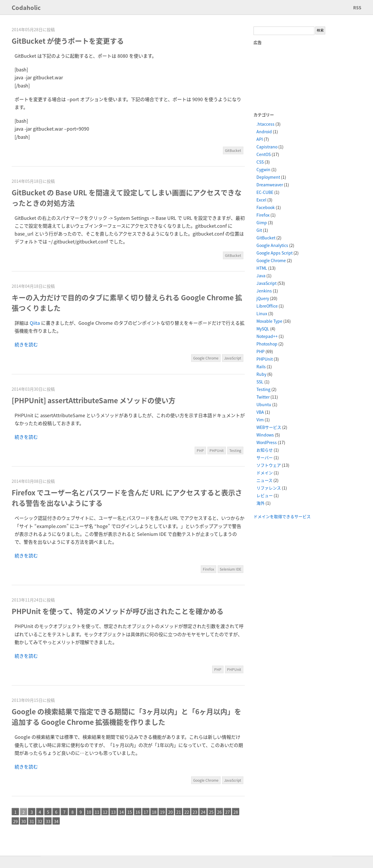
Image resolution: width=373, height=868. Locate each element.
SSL (260, 382)
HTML (262, 268)
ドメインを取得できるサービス (282, 516)
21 (179, 812)
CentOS (264, 154)
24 (203, 812)
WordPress (267, 442)
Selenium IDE (231, 569)
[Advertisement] (286, 78)
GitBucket (233, 150)
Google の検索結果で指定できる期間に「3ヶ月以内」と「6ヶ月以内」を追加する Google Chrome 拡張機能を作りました (126, 717)
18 (154, 812)
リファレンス (269, 488)
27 (228, 812)
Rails (261, 367)
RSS (357, 8)
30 (24, 821)
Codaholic (26, 7)
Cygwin (263, 169)
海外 (261, 503)
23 (195, 812)
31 (32, 821)
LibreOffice (267, 306)
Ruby (261, 374)
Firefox (209, 569)
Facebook (266, 207)
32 (40, 821)
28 (236, 812)
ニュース (264, 480)
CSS (260, 162)
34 (56, 821)
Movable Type (269, 321)
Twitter (263, 397)
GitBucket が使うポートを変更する (68, 41)
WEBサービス (269, 427)
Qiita (35, 323)
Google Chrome (206, 358)
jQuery (263, 298)
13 (113, 812)
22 (187, 812)
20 (170, 812)
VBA (260, 412)
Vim (260, 420)
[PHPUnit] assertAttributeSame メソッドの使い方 (94, 400)
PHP (200, 450)
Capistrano (267, 147)
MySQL (263, 329)
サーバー (265, 457)
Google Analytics (272, 245)
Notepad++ (267, 336)
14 (122, 812)
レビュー (265, 495)
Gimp (262, 222)
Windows (265, 435)
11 (97, 812)
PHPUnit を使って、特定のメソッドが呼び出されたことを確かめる (118, 611)
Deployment (268, 177)
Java (261, 276)
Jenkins (264, 291)
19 (162, 812)
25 (211, 812)
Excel (261, 200)
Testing (235, 450)
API (260, 139)
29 (15, 821)
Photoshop (267, 344)
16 (138, 812)
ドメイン (265, 473)
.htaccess (265, 124)
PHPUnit (217, 450)
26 (219, 812)
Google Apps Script (275, 253)
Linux (262, 313)
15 (130, 812)
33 (48, 821)
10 (89, 812)
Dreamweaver (270, 185)
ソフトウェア (269, 465)
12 (105, 812)
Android (264, 131)
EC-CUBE (265, 192)
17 (146, 812)
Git (259, 230)
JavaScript (233, 358)
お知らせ (265, 450)
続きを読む (26, 344)
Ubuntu (264, 404)
